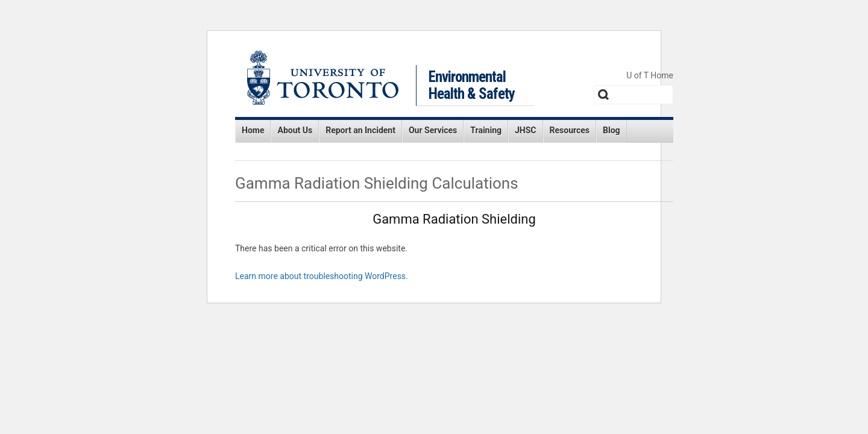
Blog (612, 130)
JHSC (526, 130)
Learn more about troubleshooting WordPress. (322, 276)
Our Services (433, 130)
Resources (570, 130)
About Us (295, 130)
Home (253, 130)
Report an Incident (360, 130)
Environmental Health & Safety (472, 85)
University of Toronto (323, 78)
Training (486, 130)
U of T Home (650, 75)
